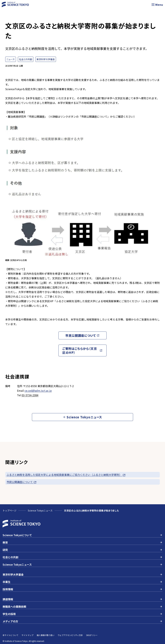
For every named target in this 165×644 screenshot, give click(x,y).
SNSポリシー (92, 635)
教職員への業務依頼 (82, 607)
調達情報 (82, 599)
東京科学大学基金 (82, 574)
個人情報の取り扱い (46, 635)
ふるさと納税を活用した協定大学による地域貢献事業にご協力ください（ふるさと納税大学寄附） (66, 475)
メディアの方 (82, 621)
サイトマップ (27, 635)
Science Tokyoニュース (40, 510)
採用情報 (82, 589)
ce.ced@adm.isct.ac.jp (38, 391)
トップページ (9, 510)
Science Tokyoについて (82, 535)
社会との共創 (82, 557)
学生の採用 (82, 614)
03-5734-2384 (30, 395)
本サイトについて (10, 635)
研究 (82, 550)
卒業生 (82, 582)
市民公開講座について (22, 482)
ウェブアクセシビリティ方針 (70, 635)
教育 (82, 542)
